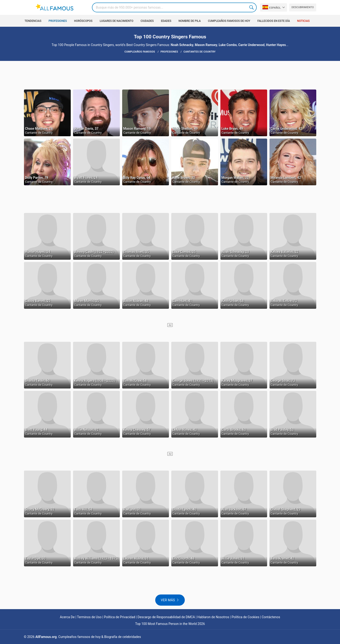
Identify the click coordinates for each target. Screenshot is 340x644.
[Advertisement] (170, 75)
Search (252, 7)
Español (272, 7)
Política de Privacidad (120, 617)
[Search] (174, 7)
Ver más (168, 600)
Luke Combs (228, 45)
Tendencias (33, 21)
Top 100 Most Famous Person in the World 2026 (170, 624)
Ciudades (147, 21)
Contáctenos (271, 617)
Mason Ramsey (206, 45)
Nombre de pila (190, 21)
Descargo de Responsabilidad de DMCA (166, 617)
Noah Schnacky (182, 45)
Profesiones (58, 21)
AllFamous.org (46, 637)
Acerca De (67, 617)
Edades (166, 21)
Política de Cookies (245, 617)
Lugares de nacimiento (116, 21)
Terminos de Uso (89, 617)
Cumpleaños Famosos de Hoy (229, 21)
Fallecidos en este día (274, 21)
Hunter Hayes (276, 45)
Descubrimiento (303, 7)
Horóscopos (83, 21)
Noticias (303, 21)
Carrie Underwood (251, 45)
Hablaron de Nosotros (213, 617)
